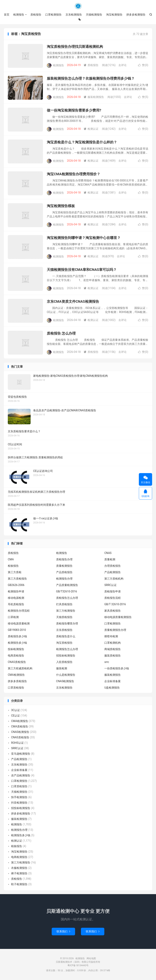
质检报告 (36, 15)
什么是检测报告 (66, 675)
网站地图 (91, 958)
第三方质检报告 (17, 579)
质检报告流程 (113, 598)
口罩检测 (13, 617)
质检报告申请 (113, 591)
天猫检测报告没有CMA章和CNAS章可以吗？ (82, 270)
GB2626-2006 (16, 585)
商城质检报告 (113, 649)
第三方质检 (15, 572)
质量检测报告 (64, 566)
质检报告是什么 (66, 636)
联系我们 (63, 931)
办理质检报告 (113, 566)
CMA (11, 559)
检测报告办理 (64, 579)
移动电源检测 (16, 598)
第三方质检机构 (114, 579)
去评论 (122, 65)
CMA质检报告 (20, 726)
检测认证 (91, 129)
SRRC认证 (110, 585)
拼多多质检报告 (17, 681)
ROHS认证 (17, 743)
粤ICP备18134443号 (78, 965)
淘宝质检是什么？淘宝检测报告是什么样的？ (82, 142)
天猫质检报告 (64, 617)
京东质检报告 (64, 630)
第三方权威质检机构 (20, 668)
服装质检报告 (113, 656)
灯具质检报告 (64, 604)
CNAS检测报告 (65, 681)
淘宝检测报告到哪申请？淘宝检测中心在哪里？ (84, 238)
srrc (107, 662)
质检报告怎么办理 (67, 598)
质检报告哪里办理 (67, 623)
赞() (143, 65)
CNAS (108, 553)
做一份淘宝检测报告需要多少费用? (74, 110)
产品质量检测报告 (67, 585)
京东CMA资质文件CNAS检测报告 (73, 301)
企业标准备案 (113, 681)
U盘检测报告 (112, 688)
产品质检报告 (64, 572)
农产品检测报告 (21, 775)
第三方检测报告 (66, 611)
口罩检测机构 (113, 643)
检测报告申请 (16, 591)
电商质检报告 (16, 656)
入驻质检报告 (64, 662)
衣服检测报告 (19, 868)
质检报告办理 (64, 559)
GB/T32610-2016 (67, 591)
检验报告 (13, 566)
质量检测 (110, 559)
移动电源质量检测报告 (118, 617)
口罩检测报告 (53, 15)
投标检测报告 (16, 649)
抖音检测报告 (19, 803)
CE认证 (16, 716)
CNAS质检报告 (17, 662)
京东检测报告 (74, 15)
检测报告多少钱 (17, 643)
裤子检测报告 (19, 873)
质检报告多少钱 (17, 636)
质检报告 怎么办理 (61, 333)
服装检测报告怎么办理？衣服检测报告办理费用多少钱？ (91, 78)
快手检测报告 (19, 797)
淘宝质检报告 (64, 643)
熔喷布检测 (111, 636)
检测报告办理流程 (19, 611)
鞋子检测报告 (19, 884)
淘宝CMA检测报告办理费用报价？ (74, 174)
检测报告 (78, 6)
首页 (7, 15)
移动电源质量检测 (19, 623)
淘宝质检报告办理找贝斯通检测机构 (75, 47)
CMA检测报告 (16, 675)
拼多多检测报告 (136, 15)
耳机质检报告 (16, 604)
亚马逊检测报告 (21, 754)
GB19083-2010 (17, 630)
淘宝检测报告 (114, 15)
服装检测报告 (94, 97)
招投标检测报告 (66, 656)
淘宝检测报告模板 (61, 206)
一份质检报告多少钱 (117, 668)
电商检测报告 (19, 857)
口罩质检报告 (16, 688)
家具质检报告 (113, 611)
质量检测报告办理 (115, 630)
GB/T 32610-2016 (115, 604)
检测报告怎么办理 (67, 649)
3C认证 (16, 710)
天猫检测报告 (94, 15)
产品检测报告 (113, 572)
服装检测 (62, 668)
